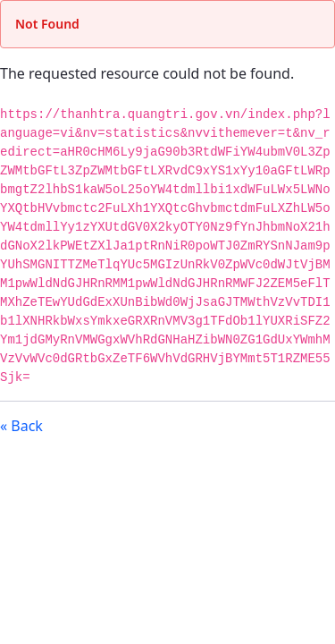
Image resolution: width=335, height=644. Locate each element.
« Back (21, 426)
